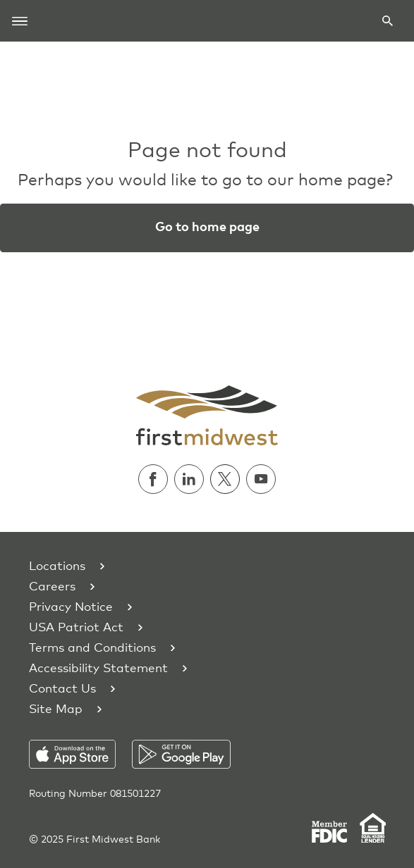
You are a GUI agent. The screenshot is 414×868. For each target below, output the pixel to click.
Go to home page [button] (207, 228)
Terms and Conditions (92, 649)
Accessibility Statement (98, 669)
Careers (52, 587)
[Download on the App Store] (81, 754)
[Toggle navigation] (20, 21)
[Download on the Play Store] (181, 754)
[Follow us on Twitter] (228, 479)
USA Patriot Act (76, 628)
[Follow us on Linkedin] (192, 479)
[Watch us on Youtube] (261, 479)
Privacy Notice (71, 608)
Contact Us (62, 689)
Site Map (56, 710)
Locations (57, 567)
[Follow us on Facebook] (156, 479)
